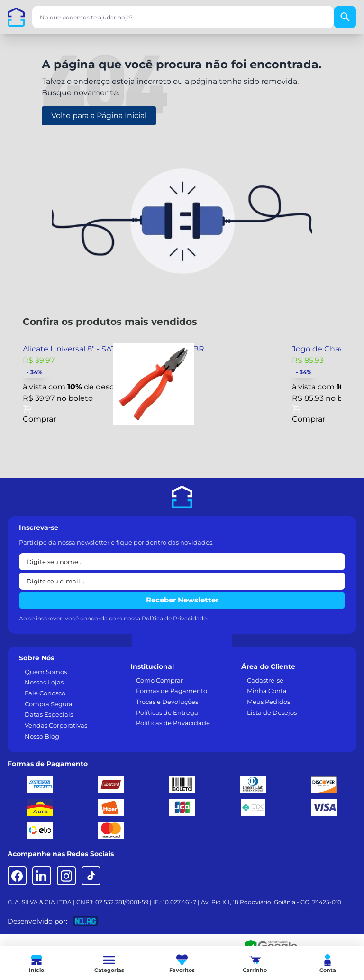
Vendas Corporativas (56, 725)
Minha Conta (267, 691)
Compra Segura (49, 704)
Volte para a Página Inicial (99, 116)
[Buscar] (345, 17)
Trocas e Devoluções (167, 702)
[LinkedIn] (42, 876)
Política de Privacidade (174, 618)
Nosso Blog (42, 736)
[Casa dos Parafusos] (16, 17)
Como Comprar (159, 680)
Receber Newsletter (182, 600)
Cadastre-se (265, 680)
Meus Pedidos (268, 702)
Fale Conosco (45, 693)
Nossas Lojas (44, 682)
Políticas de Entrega (167, 712)
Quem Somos (46, 672)
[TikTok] (91, 876)
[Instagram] (66, 876)
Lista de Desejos (272, 712)
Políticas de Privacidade (173, 723)
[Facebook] (17, 876)
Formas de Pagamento (172, 691)
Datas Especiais (49, 714)
